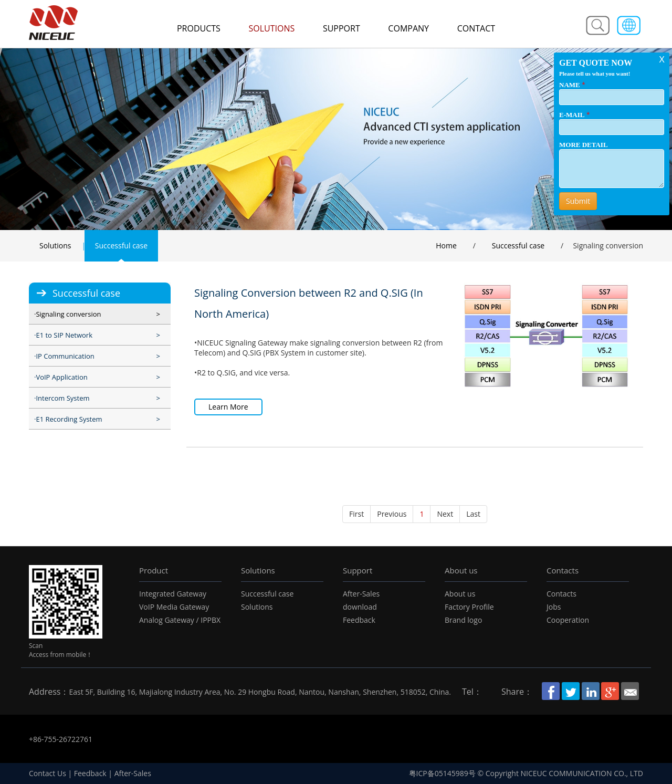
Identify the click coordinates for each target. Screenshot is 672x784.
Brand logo (463, 620)
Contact (476, 28)
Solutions (271, 28)
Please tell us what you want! (595, 74)
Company (408, 28)
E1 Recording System (69, 419)
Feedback (359, 620)
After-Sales (361, 594)
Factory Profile (469, 607)
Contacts (563, 570)
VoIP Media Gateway (174, 607)
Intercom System (62, 398)
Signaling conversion (68, 314)
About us (461, 570)
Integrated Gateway (173, 594)
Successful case (121, 245)
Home (446, 245)
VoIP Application (61, 377)
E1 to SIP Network (64, 335)
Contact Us (48, 773)
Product (154, 570)
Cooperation (568, 620)
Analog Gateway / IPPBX (180, 620)
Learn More (228, 407)
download (360, 607)
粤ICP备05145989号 (442, 773)
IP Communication (65, 356)
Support (342, 28)
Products (199, 28)
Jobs (554, 607)
